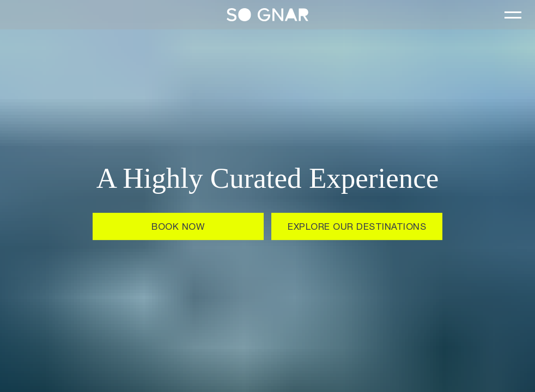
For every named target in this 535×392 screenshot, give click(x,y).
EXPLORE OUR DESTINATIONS (357, 228)
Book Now (178, 228)
